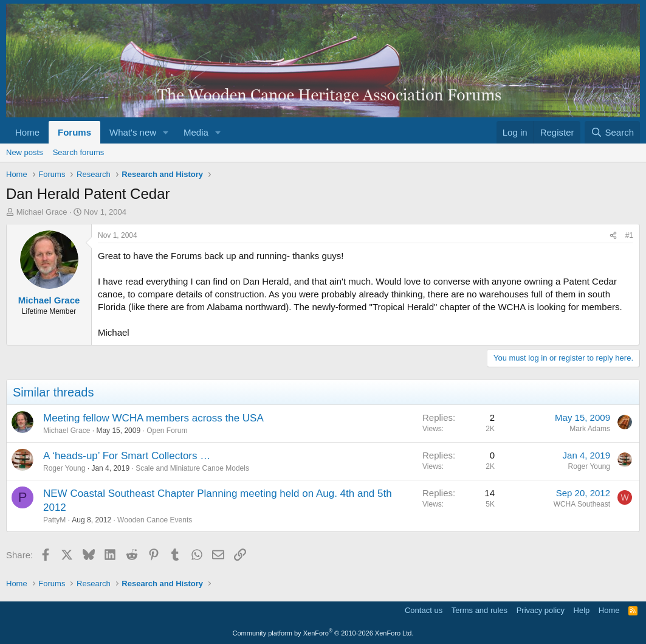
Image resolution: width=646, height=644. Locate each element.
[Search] (612, 132)
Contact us (424, 610)
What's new (133, 132)
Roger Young (64, 468)
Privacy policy (541, 610)
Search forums (79, 152)
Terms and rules (479, 610)
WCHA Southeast (582, 504)
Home (27, 132)
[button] (166, 132)
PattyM (54, 520)
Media (196, 132)
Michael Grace (42, 212)
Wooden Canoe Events (155, 520)
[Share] (613, 236)
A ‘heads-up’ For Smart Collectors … (127, 456)
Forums (74, 132)
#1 (629, 235)
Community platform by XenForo (323, 633)
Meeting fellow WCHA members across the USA (153, 418)
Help (582, 610)
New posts (25, 152)
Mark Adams (590, 429)
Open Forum (167, 431)
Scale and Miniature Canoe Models (192, 468)
